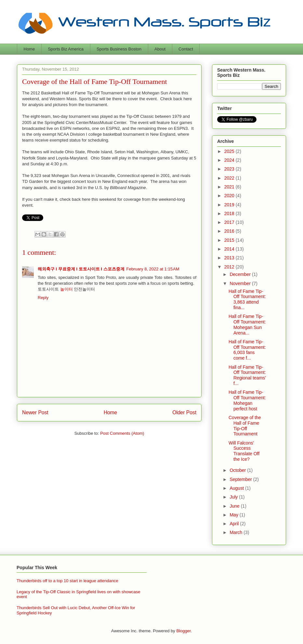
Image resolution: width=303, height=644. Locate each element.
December (241, 274)
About (160, 49)
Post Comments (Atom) (122, 433)
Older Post (184, 412)
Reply (43, 298)
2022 (230, 178)
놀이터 (66, 289)
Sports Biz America (66, 49)
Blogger (183, 631)
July (234, 497)
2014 (230, 249)
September (241, 479)
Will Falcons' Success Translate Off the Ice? (244, 451)
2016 (230, 231)
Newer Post (35, 412)
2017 (230, 222)
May (234, 515)
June (235, 506)
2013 (230, 258)
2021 (230, 187)
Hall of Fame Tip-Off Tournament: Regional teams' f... (247, 375)
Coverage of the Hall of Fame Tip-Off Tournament (245, 426)
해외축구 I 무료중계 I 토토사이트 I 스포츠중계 (81, 269)
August (237, 488)
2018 (230, 213)
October (238, 470)
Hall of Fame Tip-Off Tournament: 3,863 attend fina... (247, 299)
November (241, 283)
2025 (230, 151)
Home (29, 49)
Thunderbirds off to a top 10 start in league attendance (67, 581)
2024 (230, 160)
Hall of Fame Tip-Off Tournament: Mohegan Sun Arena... (247, 324)
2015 (230, 240)
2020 (230, 196)
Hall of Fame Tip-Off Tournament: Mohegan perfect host (247, 400)
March (237, 532)
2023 (230, 169)
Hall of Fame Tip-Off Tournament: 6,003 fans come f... (247, 350)
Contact (186, 49)
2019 (230, 205)
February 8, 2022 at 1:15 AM (153, 269)
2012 (230, 267)
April (235, 524)
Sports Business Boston (119, 49)
